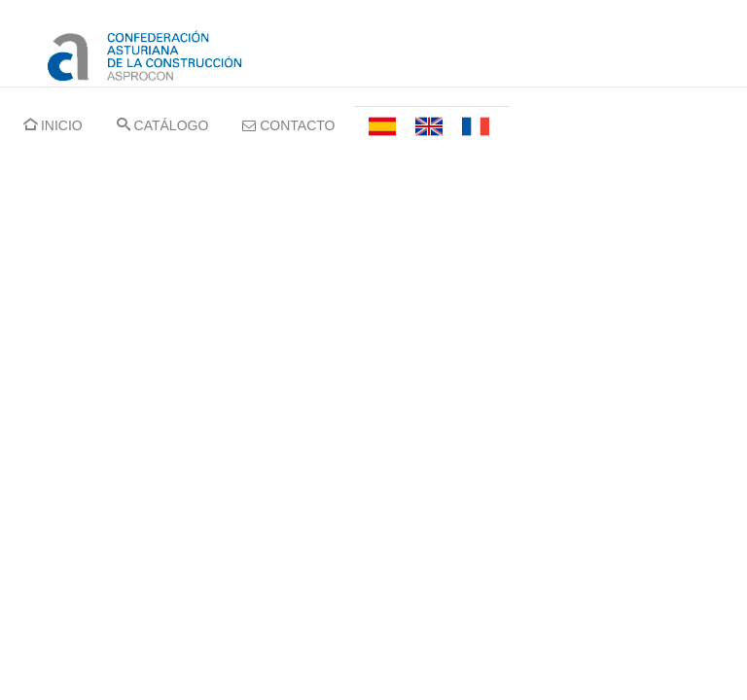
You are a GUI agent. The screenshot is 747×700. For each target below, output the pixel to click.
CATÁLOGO (163, 125)
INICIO (53, 125)
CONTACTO (288, 125)
